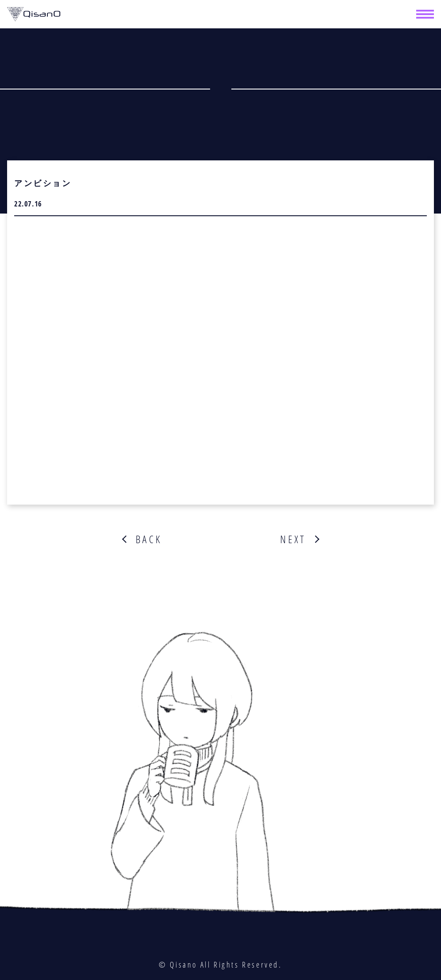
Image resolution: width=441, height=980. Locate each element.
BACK (149, 539)
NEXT (293, 539)
